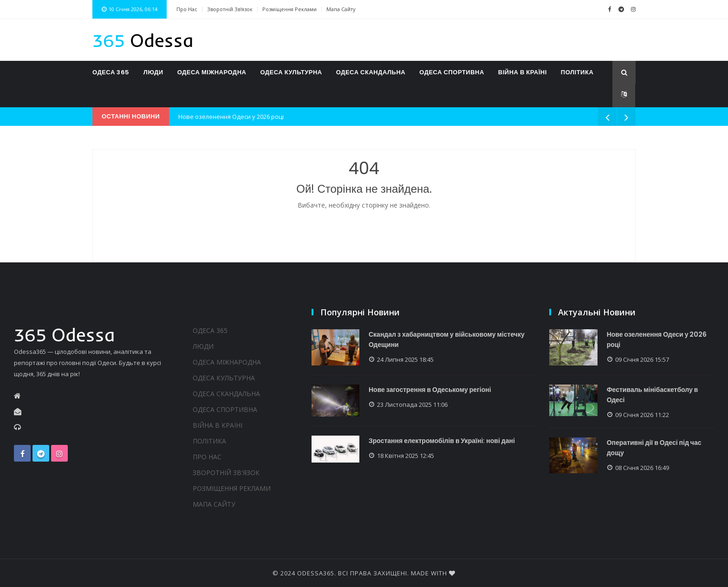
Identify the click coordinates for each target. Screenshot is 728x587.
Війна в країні (523, 72)
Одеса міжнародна (212, 72)
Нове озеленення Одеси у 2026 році (231, 117)
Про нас (187, 9)
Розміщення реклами (289, 9)
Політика (577, 72)
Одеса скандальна (371, 72)
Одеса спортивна (452, 72)
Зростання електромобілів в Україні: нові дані (442, 441)
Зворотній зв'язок (230, 9)
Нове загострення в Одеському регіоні (430, 390)
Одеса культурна (291, 72)
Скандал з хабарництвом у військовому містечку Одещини (447, 339)
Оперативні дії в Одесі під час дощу (654, 448)
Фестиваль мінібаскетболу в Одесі (653, 395)
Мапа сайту (341, 9)
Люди (153, 72)
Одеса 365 (111, 72)
